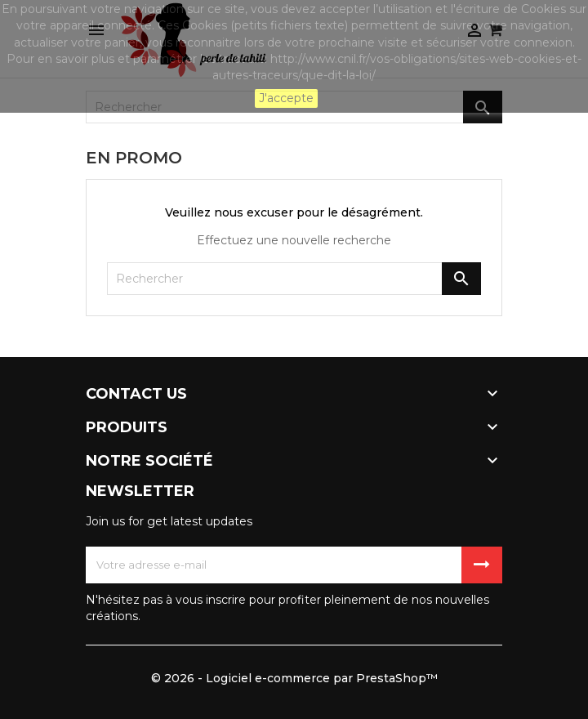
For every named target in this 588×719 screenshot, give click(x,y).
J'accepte (286, 98)
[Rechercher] (294, 279)
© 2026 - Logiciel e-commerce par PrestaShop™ (294, 678)
